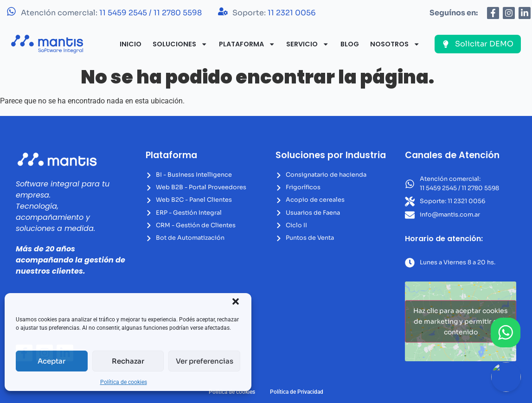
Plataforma (247, 44)
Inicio (131, 44)
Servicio (308, 44)
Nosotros (395, 44)
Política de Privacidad (297, 392)
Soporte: (274, 13)
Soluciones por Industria (331, 155)
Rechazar (128, 361)
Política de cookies (124, 382)
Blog (350, 44)
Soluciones (180, 44)
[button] (236, 301)
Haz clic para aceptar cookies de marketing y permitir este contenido (461, 321)
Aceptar (51, 361)
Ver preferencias (205, 361)
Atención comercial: (111, 13)
